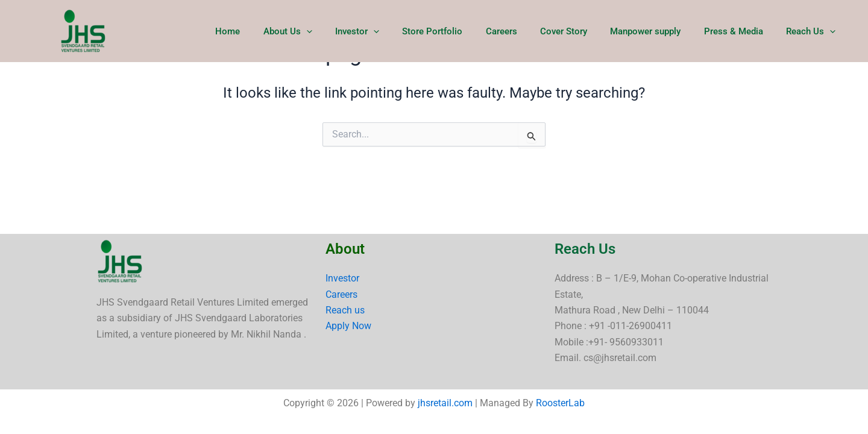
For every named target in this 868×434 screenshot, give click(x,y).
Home (270, 31)
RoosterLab (560, 403)
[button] (344, 31)
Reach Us (813, 31)
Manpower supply (658, 31)
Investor (390, 31)
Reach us (345, 310)
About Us (325, 31)
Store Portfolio (460, 31)
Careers (524, 31)
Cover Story (581, 31)
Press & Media (741, 31)
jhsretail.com (445, 403)
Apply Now (348, 326)
